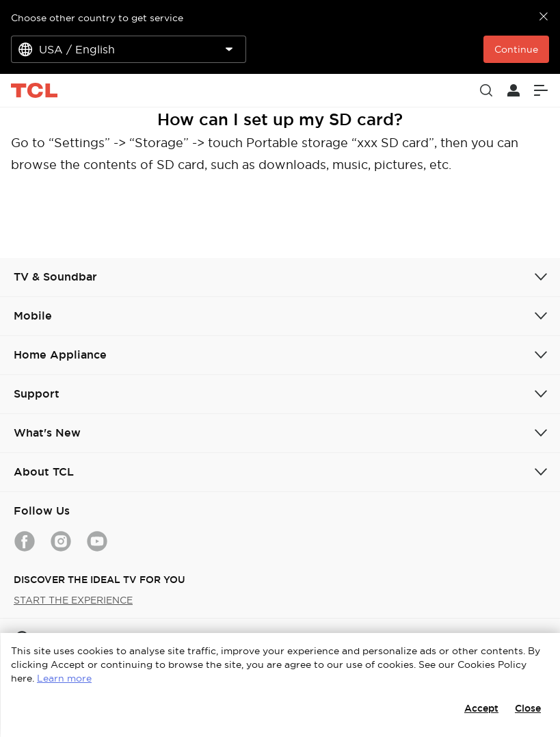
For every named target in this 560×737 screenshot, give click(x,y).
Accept (481, 708)
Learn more (64, 678)
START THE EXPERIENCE (73, 600)
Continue (516, 49)
